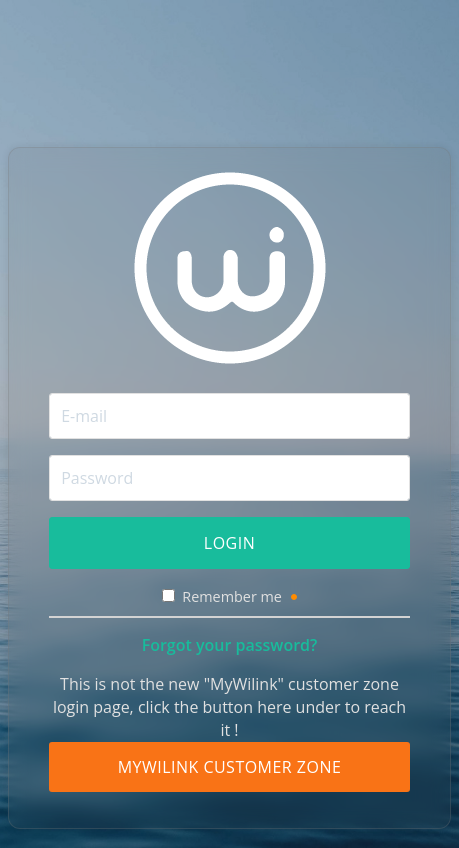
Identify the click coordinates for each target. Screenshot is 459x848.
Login (229, 543)
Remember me (239, 596)
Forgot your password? (230, 645)
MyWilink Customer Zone (230, 767)
